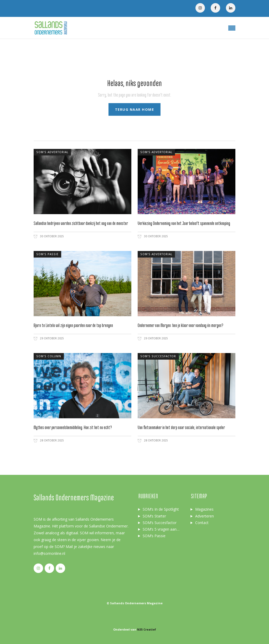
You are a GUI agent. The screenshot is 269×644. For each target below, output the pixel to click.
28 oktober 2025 (51, 440)
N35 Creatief (147, 629)
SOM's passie (47, 254)
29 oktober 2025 (51, 338)
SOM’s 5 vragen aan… (161, 529)
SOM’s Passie (154, 536)
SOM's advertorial (52, 152)
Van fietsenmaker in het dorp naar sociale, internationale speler (181, 428)
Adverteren (205, 516)
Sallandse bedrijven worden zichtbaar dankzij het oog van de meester (81, 223)
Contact (202, 523)
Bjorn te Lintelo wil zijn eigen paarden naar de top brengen (73, 326)
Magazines (204, 509)
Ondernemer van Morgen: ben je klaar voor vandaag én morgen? (180, 326)
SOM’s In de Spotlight (161, 509)
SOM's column (49, 356)
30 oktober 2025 (51, 236)
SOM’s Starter (154, 516)
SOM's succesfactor (158, 356)
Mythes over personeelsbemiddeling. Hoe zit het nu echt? (73, 428)
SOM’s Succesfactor (160, 523)
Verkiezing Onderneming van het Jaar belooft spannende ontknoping (184, 223)
